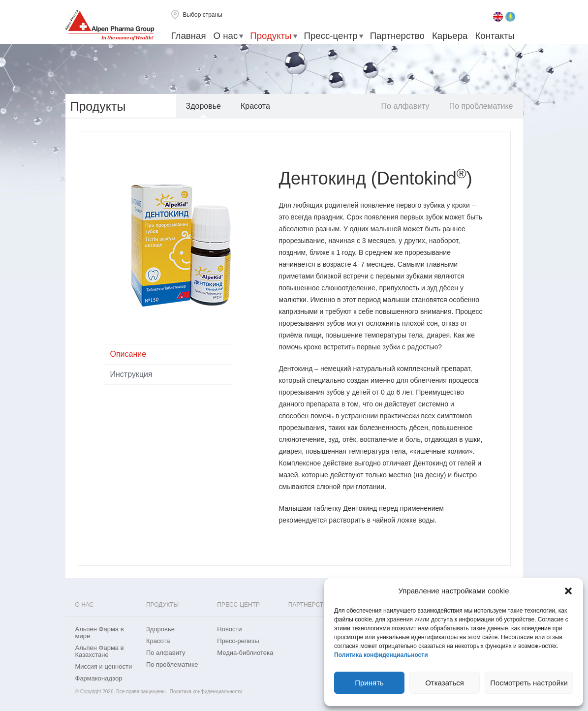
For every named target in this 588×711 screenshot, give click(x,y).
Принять (369, 683)
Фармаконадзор (99, 679)
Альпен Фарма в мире (100, 633)
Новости (229, 629)
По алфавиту (405, 106)
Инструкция (131, 374)
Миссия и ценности (104, 667)
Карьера (450, 36)
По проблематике (481, 106)
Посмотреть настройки (529, 683)
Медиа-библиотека (245, 653)
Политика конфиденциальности (381, 655)
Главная (189, 36)
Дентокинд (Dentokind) (376, 178)
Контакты (495, 36)
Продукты (271, 36)
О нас (226, 36)
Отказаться (445, 683)
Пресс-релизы (238, 641)
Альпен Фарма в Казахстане (100, 651)
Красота (255, 106)
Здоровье (203, 106)
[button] (568, 591)
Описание (128, 354)
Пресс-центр (331, 36)
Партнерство (397, 36)
